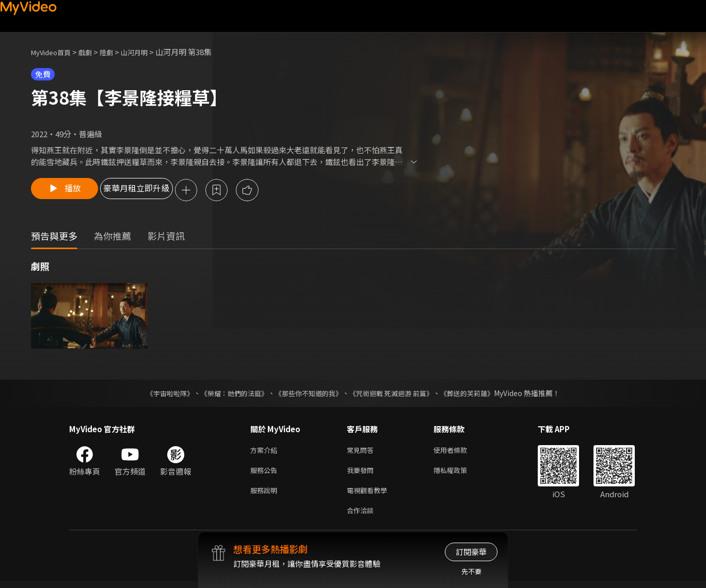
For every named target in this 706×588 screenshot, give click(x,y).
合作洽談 (362, 517)
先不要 (471, 571)
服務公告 (266, 473)
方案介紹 (266, 452)
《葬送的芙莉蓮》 (477, 394)
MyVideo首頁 (54, 52)
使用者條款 (459, 452)
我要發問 (362, 473)
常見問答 (362, 452)
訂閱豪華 (471, 552)
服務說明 (266, 495)
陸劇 (117, 52)
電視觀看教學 (370, 495)
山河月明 (148, 52)
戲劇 (93, 52)
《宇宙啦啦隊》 (159, 394)
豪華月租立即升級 (156, 191)
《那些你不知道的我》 (308, 394)
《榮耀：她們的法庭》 (228, 394)
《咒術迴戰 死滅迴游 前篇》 (396, 394)
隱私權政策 (459, 473)
